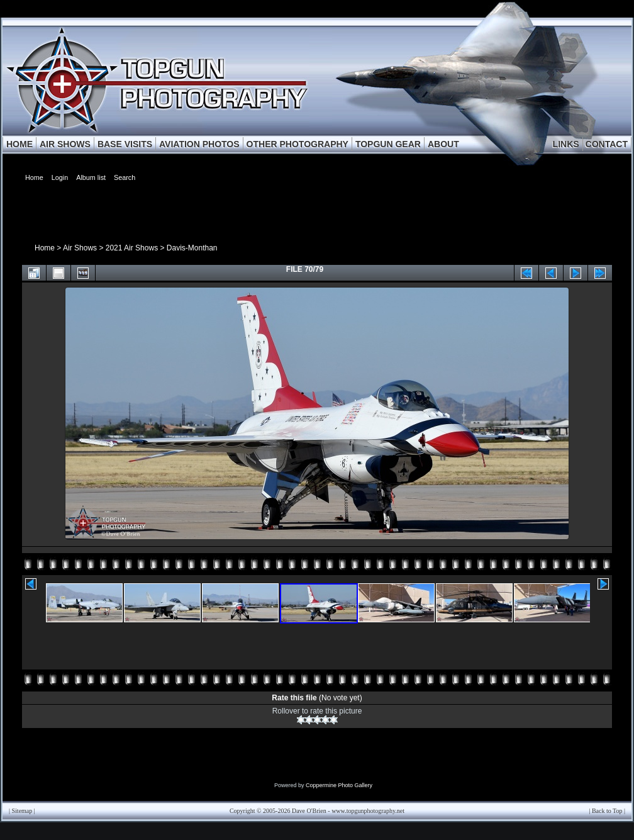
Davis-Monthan (192, 248)
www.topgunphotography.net (368, 811)
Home (45, 248)
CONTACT (607, 144)
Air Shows (80, 248)
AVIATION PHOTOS (199, 144)
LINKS (566, 144)
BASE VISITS (125, 144)
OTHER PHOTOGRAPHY (298, 144)
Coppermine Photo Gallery (339, 785)
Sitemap (22, 811)
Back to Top (607, 811)
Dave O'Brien (309, 811)
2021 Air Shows (132, 248)
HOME (19, 144)
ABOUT (443, 144)
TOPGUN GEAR (388, 144)
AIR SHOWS (65, 144)
